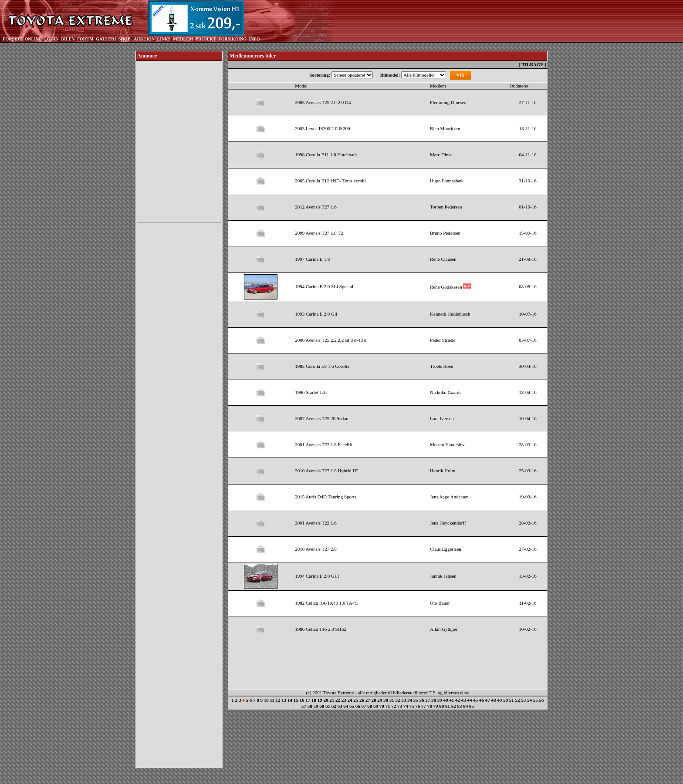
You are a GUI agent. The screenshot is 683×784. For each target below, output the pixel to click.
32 (398, 700)
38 (434, 700)
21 (332, 700)
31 (392, 700)
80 (441, 706)
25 (356, 700)
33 (404, 700)
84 (465, 706)
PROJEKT (206, 39)
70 (382, 706)
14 (290, 700)
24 (350, 700)
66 (358, 706)
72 (394, 706)
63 (340, 706)
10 (266, 700)
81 (448, 706)
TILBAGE (532, 64)
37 (428, 700)
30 (386, 700)
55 (536, 700)
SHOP (124, 39)
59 (316, 706)
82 (454, 706)
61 (328, 706)
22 (338, 700)
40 (446, 700)
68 (370, 706)
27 (368, 700)
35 (416, 700)
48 (494, 700)
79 (436, 706)
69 (376, 706)
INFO (254, 39)
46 (482, 700)
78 (430, 706)
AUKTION (144, 39)
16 (302, 700)
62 (334, 706)
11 (272, 700)
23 (344, 700)
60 (322, 706)
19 (320, 700)
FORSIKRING (233, 39)
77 (424, 706)
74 (406, 706)
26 (362, 700)
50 (505, 700)
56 (542, 700)
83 (460, 706)
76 (418, 706)
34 (410, 700)
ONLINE (33, 39)
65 (352, 706)
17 (308, 700)
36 (422, 700)
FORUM (85, 39)
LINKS (164, 39)
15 (296, 700)
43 (464, 700)
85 (472, 706)
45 (475, 700)
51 (512, 700)
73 (400, 706)
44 (470, 700)
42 (458, 700)
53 (523, 700)
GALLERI (106, 39)
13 (284, 700)
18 (314, 700)
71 (388, 706)
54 (529, 700)
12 (278, 700)
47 (488, 700)
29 (380, 700)
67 (364, 706)
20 (326, 700)
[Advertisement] (179, 357)
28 (374, 700)
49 (499, 700)
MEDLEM (183, 39)
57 (304, 706)
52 (518, 700)
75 (412, 706)
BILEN (68, 39)
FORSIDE (13, 39)
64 (346, 706)
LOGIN (51, 39)
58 (310, 706)
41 (451, 700)
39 (440, 700)
